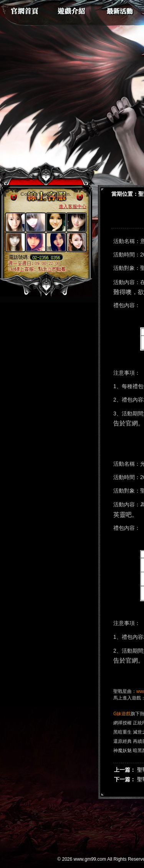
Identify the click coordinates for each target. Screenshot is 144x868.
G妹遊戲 (122, 714)
